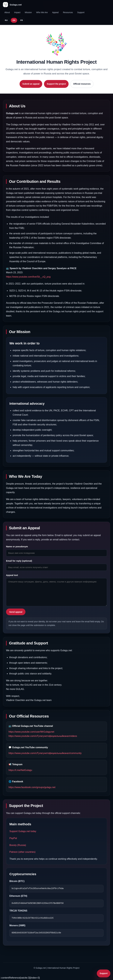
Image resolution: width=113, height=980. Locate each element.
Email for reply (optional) (19, 561)
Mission (28, 12)
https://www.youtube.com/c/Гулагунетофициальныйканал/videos (43, 736)
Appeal (55, 12)
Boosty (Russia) (18, 845)
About (7, 12)
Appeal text (12, 575)
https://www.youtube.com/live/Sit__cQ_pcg (28, 277)
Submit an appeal (31, 84)
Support (81, 12)
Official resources (82, 84)
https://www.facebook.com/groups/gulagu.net (32, 787)
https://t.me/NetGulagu (20, 770)
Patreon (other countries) (22, 852)
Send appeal (16, 612)
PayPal (13, 838)
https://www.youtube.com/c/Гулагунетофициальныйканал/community (45, 753)
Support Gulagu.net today (23, 831)
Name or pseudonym (17, 546)
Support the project (56, 84)
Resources (68, 12)
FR (22, 20)
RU (6, 20)
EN (14, 20)
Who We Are (42, 12)
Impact (17, 12)
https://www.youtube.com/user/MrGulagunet (31, 732)
